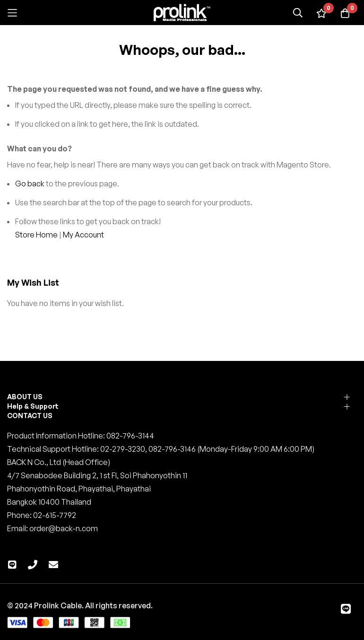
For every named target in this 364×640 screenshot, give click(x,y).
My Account (83, 235)
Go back (30, 184)
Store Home (36, 235)
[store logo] (182, 13)
